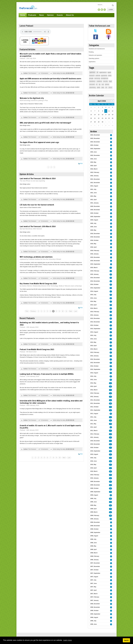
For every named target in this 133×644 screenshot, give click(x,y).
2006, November (95, 607)
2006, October (94, 611)
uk (97, 72)
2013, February (95, 352)
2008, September (95, 532)
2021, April (93, 200)
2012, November (95, 363)
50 (111, 298)
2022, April (93, 166)
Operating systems (94, 58)
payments (104, 76)
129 (110, 397)
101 (110, 431)
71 (111, 325)
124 (110, 417)
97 (111, 353)
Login (111, 10)
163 (110, 512)
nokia (110, 76)
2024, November (95, 135)
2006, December (95, 604)
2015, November (95, 261)
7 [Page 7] (53, 311)
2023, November (95, 142)
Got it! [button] (126, 640)
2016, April (93, 247)
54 (111, 285)
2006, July (93, 621)
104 (110, 471)
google (91, 78)
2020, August (94, 220)
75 (111, 336)
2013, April (93, 346)
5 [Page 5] (47, 311)
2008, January (94, 560)
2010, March (94, 471)
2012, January (94, 397)
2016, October (94, 240)
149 (110, 488)
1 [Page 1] (48, 167)
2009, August (94, 495)
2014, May (93, 301)
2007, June (94, 583)
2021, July (93, 189)
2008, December (95, 522)
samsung (97, 78)
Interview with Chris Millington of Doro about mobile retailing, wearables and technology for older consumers (51, 402)
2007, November (95, 566)
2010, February (95, 475)
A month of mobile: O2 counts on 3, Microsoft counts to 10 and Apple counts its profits (50, 427)
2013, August (94, 332)
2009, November (95, 485)
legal (110, 81)
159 (110, 499)
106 (110, 400)
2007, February (95, 597)
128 (110, 461)
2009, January (94, 519)
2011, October (94, 407)
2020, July (93, 223)
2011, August (94, 414)
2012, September (95, 369)
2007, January (94, 600)
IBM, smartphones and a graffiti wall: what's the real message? (45, 123)
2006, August (94, 617)
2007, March (94, 594)
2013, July (93, 335)
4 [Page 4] (44, 311)
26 (111, 274)
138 (110, 434)
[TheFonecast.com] (28, 8)
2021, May (93, 196)
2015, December (95, 257)
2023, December (95, 138)
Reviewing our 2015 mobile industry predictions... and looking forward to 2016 (49, 324)
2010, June (94, 461)
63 (111, 308)
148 (110, 492)
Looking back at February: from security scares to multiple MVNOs (47, 374)
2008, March (94, 553)
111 (110, 454)
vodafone (99, 81)
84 (111, 315)
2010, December (95, 441)
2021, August (94, 186)
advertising (93, 87)
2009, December (95, 482)
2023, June (94, 152)
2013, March (94, 349)
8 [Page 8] (56, 311)
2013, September (95, 329)
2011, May (93, 424)
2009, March (94, 512)
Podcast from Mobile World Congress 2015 (37, 349)
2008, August (94, 536)
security (105, 81)
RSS (81, 164)
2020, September (95, 217)
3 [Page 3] (54, 167)
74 (111, 346)
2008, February (95, 556)
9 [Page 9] (59, 311)
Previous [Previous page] (33, 311)
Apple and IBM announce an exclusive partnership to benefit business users (50, 78)
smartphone (105, 78)
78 (111, 312)
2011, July (93, 417)
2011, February (95, 434)
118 (110, 441)
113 (110, 393)
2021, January (94, 203)
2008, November (95, 526)
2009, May (93, 505)
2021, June (94, 193)
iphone (107, 84)
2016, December (95, 234)
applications (103, 72)
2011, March (94, 431)
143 (110, 478)
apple (109, 72)
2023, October (94, 145)
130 (110, 407)
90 (111, 414)
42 (111, 288)
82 (111, 427)
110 (110, 390)
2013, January (94, 356)
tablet (99, 87)
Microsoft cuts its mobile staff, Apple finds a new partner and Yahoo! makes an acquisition (51, 55)
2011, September (95, 410)
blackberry (92, 81)
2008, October (94, 529)
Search (113, 5)
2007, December (95, 563)
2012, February (95, 393)
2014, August (94, 291)
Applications (92, 62)
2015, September (95, 264)
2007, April (93, 590)
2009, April (93, 509)
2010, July (93, 458)
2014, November (95, 281)
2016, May (93, 244)
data (103, 87)
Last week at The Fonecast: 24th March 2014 (38, 178)
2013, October (94, 325)
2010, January (94, 478)
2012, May (93, 383)
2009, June (94, 502)
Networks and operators (95, 55)
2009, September (95, 492)
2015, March (94, 268)
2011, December (95, 400)
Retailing (91, 52)
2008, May (93, 546)
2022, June (94, 159)
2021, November (95, 183)
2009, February (95, 515)
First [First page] (27, 311)
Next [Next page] (71, 311)
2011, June (94, 420)
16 (111, 268)
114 (110, 465)
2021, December (95, 179)
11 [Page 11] (66, 311)
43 (111, 295)
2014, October (94, 284)
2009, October (94, 488)
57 (111, 332)
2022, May (93, 162)
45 (111, 281)
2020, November (95, 210)
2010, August (94, 454)
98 (111, 366)
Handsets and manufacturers (97, 49)
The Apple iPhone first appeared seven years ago (39, 142)
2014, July (93, 295)
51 (111, 302)
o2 (97, 84)
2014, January (94, 315)
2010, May (93, 465)
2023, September (95, 149)
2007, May (93, 587)
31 (111, 291)
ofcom (110, 87)
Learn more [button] (67, 640)
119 (110, 410)
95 (111, 356)
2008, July (93, 539)
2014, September (95, 288)
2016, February (95, 251)
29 (111, 519)
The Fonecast (32, 73)
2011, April (93, 427)
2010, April (93, 468)
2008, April (93, 549)
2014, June (94, 298)
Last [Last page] (76, 311)
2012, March (94, 390)
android (98, 76)
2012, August (94, 373)
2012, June (94, 380)
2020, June (94, 227)
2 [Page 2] (51, 167)
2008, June (94, 543)
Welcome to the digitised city (32, 98)
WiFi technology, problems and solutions (36, 257)
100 (110, 387)
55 (111, 305)
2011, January (94, 437)
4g (100, 84)
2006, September (95, 614)
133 (110, 383)
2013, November (95, 322)
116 (110, 437)
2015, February (95, 271)
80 (111, 380)
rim (106, 87)
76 (111, 329)
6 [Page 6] (50, 311)
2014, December (95, 278)
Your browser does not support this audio (35, 32)
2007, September (95, 573)
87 (111, 363)
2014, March (94, 308)
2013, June (94, 339)
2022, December (95, 155)
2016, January (94, 254)
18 (111, 271)
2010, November (95, 444)
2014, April (93, 305)
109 (110, 404)
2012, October (94, 366)
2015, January (94, 274)
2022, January (94, 176)
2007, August (94, 577)
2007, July (93, 580)
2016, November (95, 237)
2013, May (93, 342)
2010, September (95, 451)
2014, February (95, 312)
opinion (92, 72)
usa (103, 84)
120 (110, 420)
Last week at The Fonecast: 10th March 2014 (38, 226)
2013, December (95, 318)
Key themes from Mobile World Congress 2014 (38, 283)
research (92, 76)
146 (110, 485)
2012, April (93, 386)
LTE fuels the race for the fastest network (37, 205)
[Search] (104, 5)
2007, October (94, 570)
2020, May (93, 230)
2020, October (94, 213)
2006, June (94, 624)
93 (111, 495)
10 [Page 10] (63, 311)
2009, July (93, 499)
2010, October (94, 448)
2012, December (95, 359)
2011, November (95, 403)
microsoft (92, 84)
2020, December (95, 206)
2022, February (95, 172)
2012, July (93, 376)
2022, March (94, 169)
